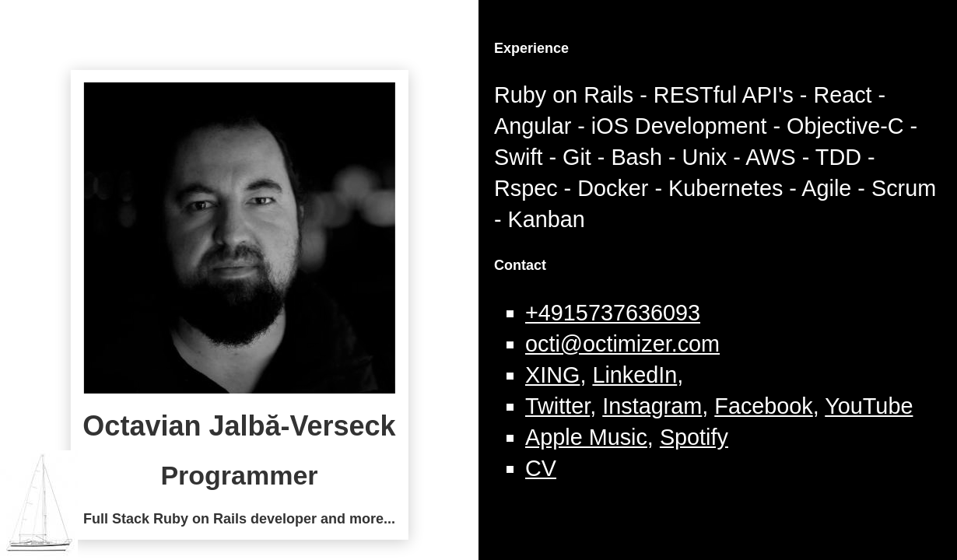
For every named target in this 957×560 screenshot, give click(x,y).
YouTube (869, 406)
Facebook (763, 406)
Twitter (557, 406)
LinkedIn (634, 375)
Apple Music (586, 437)
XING (552, 375)
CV (541, 468)
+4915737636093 (613, 313)
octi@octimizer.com (622, 344)
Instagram (652, 406)
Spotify (694, 437)
